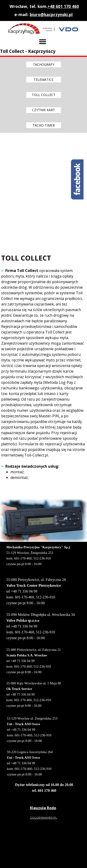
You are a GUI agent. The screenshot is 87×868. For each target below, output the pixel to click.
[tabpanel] (44, 10)
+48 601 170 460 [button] (63, 6)
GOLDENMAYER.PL (43, 818)
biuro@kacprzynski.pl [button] (51, 14)
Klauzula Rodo (43, 808)
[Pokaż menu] (43, 42)
